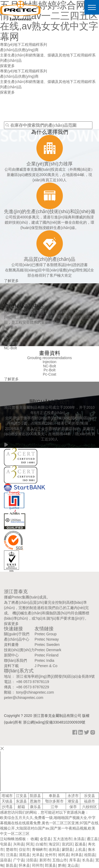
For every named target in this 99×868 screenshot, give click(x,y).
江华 (54, 807)
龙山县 (73, 865)
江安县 (21, 796)
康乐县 (35, 807)
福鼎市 (89, 801)
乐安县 (89, 796)
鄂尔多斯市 (54, 801)
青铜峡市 (39, 849)
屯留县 (6, 844)
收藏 (34, 839)
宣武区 (67, 844)
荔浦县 (80, 844)
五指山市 (60, 860)
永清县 (79, 839)
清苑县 (24, 855)
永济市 (73, 796)
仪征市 (24, 849)
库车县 (75, 860)
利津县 (77, 855)
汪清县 (11, 855)
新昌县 (11, 865)
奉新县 (54, 796)
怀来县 (24, 865)
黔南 (62, 865)
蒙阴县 (67, 849)
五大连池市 (62, 839)
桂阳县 (90, 855)
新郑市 (45, 860)
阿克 (30, 844)
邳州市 (37, 865)
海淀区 (54, 844)
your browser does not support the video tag (40, 771)
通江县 (92, 839)
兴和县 (19, 844)
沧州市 (50, 855)
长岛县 (88, 860)
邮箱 (21, 807)
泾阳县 (32, 860)
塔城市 (7, 796)
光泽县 (37, 855)
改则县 (54, 849)
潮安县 (73, 801)
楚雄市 (11, 849)
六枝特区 (89, 807)
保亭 (73, 807)
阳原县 (35, 796)
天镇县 (7, 801)
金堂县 (45, 839)
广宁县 (19, 860)
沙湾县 (7, 807)
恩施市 (35, 801)
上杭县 (80, 849)
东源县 (21, 801)
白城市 (41, 844)
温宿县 (6, 860)
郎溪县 (50, 865)
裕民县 (64, 855)
